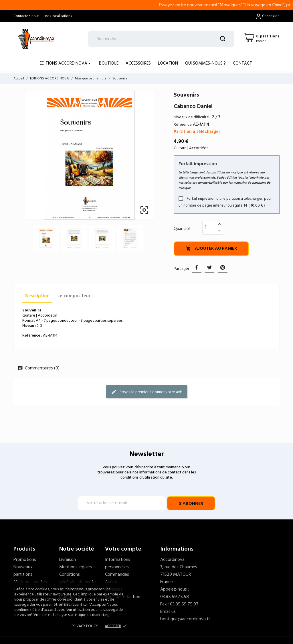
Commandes (117, 575)
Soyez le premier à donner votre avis (147, 392)
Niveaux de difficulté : (192, 117)
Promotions (25, 560)
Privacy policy (85, 626)
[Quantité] (209, 227)
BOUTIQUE (109, 63)
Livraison (68, 560)
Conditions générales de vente (78, 578)
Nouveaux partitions (23, 571)
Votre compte (123, 549)
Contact (242, 63)
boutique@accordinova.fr (185, 619)
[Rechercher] (161, 39)
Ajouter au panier (211, 249)
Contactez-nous (26, 16)
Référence (183, 125)
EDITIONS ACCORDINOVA (64, 63)
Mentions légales (76, 567)
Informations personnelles (118, 563)
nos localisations (59, 16)
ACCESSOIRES (138, 63)
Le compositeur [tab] (74, 296)
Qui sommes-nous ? (205, 63)
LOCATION (168, 63)
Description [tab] (37, 296)
